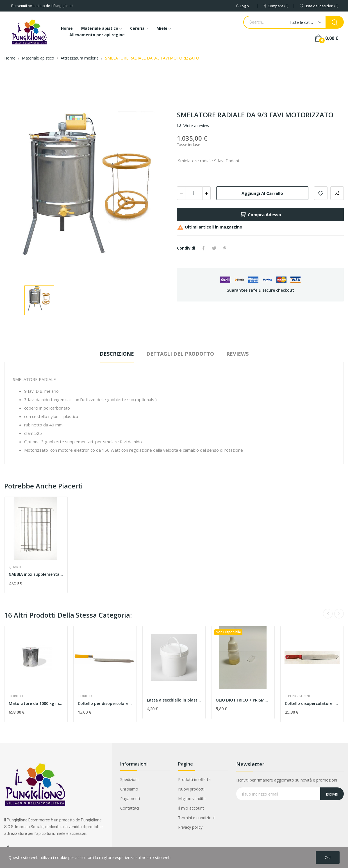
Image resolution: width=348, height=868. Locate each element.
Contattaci (130, 808)
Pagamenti (130, 799)
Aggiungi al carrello (262, 193)
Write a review (196, 126)
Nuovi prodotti (191, 789)
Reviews (237, 354)
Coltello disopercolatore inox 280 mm (312, 703)
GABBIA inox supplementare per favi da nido (36, 574)
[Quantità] (194, 193)
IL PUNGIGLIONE (298, 696)
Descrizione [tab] (117, 354)
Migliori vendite (192, 799)
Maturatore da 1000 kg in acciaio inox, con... (36, 703)
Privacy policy (190, 827)
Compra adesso (260, 214)
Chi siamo (129, 789)
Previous (328, 614)
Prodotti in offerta (194, 779)
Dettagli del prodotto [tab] (180, 354)
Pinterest (225, 248)
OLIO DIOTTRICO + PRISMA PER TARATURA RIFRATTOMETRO (243, 700)
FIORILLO (16, 696)
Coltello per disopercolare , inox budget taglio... (105, 703)
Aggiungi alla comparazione (337, 193)
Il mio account (191, 808)
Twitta (214, 248)
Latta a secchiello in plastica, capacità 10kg (174, 700)
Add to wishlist (321, 193)
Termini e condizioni (196, 818)
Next (339, 614)
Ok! (328, 857)
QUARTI (15, 567)
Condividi (203, 248)
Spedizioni (129, 779)
